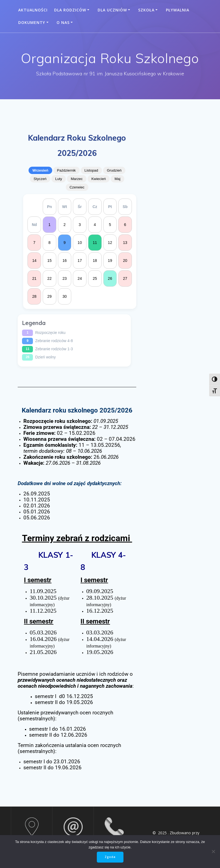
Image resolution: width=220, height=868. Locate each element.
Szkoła (146, 10)
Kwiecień (99, 179)
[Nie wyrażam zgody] (213, 851)
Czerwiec (77, 187)
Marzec (77, 179)
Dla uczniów (112, 10)
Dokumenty (32, 22)
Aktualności (33, 10)
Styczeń (40, 179)
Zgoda (110, 857)
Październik (66, 170)
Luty (59, 179)
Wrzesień (40, 170)
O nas (63, 22)
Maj (117, 179)
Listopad (91, 170)
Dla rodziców (70, 10)
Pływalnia (178, 10)
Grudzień (114, 170)
